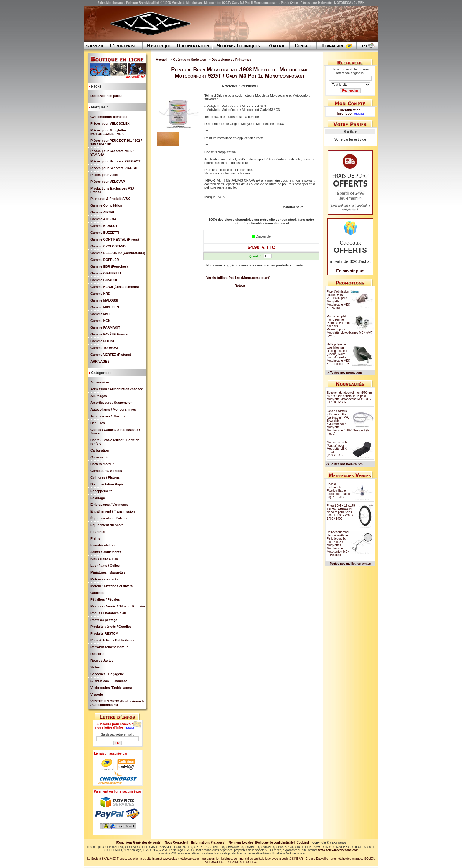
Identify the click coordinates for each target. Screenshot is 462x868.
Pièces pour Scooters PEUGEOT (115, 161)
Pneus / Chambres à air (108, 613)
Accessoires (100, 382)
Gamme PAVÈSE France (109, 334)
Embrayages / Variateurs (109, 505)
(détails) (129, 728)
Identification (350, 110)
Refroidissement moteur (109, 647)
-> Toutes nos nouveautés (345, 464)
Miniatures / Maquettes (108, 572)
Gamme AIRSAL (103, 212)
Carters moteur (102, 464)
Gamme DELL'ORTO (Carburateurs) (118, 253)
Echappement (101, 491)
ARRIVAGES (100, 361)
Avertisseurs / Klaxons (108, 416)
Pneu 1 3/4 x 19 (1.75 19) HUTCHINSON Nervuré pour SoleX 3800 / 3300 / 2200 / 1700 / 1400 (341, 512)
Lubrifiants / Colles (105, 566)
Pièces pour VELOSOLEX (110, 123)
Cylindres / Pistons (105, 477)
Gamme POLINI (102, 341)
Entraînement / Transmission (113, 511)
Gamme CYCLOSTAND (108, 246)
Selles (95, 667)
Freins (95, 538)
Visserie (97, 694)
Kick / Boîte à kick (104, 559)
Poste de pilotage (104, 620)
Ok (117, 743)
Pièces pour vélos (104, 175)
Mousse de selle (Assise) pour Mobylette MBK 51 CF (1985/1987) (337, 449)
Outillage (97, 593)
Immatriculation (103, 545)
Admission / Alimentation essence (117, 389)
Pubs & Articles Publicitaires (112, 640)
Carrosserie (99, 457)
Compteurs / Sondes (106, 471)
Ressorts (97, 654)
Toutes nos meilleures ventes (350, 564)
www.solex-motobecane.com (338, 850)
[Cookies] (302, 843)
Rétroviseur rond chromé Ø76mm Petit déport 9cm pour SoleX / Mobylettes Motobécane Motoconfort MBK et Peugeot (338, 543)
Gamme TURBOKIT (105, 348)
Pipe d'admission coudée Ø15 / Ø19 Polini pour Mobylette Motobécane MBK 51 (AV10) (339, 300)
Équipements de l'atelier (109, 518)
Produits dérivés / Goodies (111, 627)
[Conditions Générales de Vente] (140, 843)
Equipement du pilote (107, 525)
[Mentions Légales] (241, 843)
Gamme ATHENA (103, 219)
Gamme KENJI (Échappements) (115, 287)
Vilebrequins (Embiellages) (111, 688)
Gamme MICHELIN (105, 307)
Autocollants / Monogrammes (113, 409)
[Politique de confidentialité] (275, 843)
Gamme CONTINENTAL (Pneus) (115, 239)
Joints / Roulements (106, 552)
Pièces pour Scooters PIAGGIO (114, 168)
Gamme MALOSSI (104, 300)
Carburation (100, 450)
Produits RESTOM (104, 633)
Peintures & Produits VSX (110, 199)
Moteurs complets (104, 579)
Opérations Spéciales (190, 60)
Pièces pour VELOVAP (108, 182)
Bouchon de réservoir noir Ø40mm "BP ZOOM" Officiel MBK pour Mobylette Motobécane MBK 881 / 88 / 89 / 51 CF (349, 398)
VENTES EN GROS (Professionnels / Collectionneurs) (117, 703)
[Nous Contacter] (176, 843)
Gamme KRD (100, 294)
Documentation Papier (108, 484)
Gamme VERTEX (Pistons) (111, 355)
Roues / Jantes (102, 661)
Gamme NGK (100, 321)
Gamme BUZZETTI (105, 233)
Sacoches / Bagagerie (107, 674)
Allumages (99, 396)
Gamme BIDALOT (104, 226)
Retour (240, 286)
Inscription (345, 113)
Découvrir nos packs (106, 96)
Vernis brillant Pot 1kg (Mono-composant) (238, 278)
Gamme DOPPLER (105, 260)
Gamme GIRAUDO (104, 280)
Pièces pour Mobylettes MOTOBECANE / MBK (109, 132)
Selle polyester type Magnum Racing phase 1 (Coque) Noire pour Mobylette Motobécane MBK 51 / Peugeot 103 (339, 354)
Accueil (162, 60)
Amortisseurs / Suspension (111, 403)
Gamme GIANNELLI (106, 273)
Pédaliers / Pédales (105, 599)
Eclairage (98, 498)
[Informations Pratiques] (208, 843)
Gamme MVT (100, 314)
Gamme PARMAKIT (105, 327)
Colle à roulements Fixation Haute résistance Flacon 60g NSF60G (338, 491)
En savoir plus (350, 271)
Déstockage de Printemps (231, 60)
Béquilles (98, 423)
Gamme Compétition (106, 205)
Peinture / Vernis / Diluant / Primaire (118, 606)
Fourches (98, 532)
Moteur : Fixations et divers (112, 586)
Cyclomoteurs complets (109, 117)
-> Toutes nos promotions (344, 373)
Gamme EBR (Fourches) (109, 266)
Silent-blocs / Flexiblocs (109, 681)
